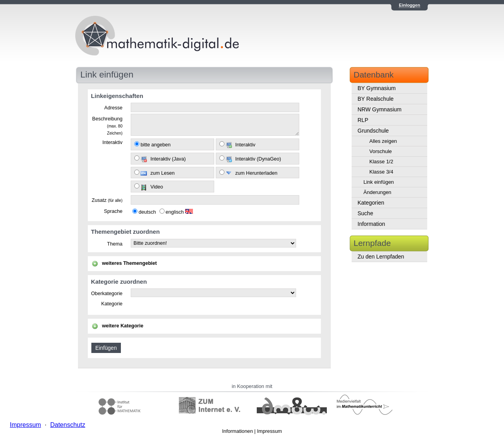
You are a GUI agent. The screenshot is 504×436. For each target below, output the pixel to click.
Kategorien (371, 203)
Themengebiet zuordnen (125, 232)
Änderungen (377, 192)
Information (371, 224)
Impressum (270, 431)
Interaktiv (112, 142)
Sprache (113, 211)
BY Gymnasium (377, 88)
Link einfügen (379, 182)
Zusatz (107, 200)
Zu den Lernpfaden (381, 257)
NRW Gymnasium (380, 109)
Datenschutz (68, 425)
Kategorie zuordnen (119, 282)
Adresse (113, 108)
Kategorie (112, 304)
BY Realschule (376, 99)
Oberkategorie (107, 294)
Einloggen (409, 5)
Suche (365, 213)
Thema (115, 244)
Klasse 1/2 (381, 162)
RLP (363, 120)
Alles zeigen (383, 141)
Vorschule (381, 151)
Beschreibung (107, 126)
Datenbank (374, 75)
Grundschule (373, 131)
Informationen (237, 431)
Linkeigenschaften (117, 96)
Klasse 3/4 (381, 172)
